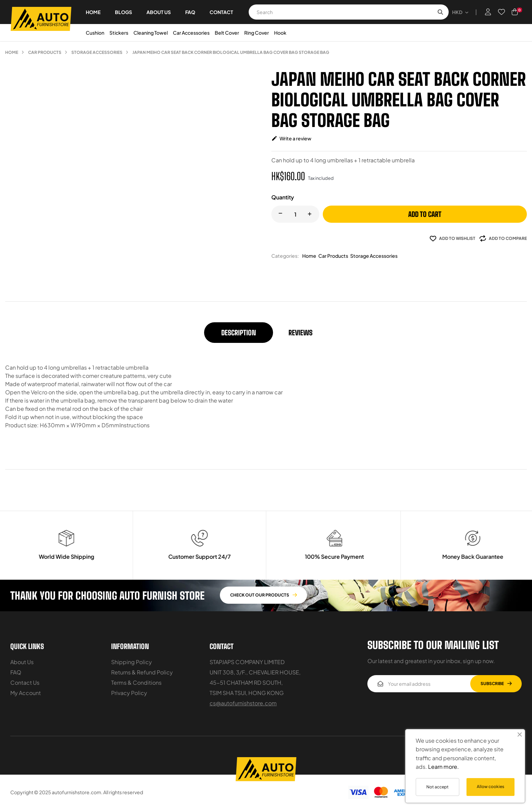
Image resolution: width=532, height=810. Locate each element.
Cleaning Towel (151, 33)
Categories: (285, 256)
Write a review (291, 138)
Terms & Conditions (136, 682)
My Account (26, 693)
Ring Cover (257, 33)
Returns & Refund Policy (142, 672)
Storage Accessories (374, 256)
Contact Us (25, 682)
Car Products (333, 256)
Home (309, 256)
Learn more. (444, 767)
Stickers (119, 33)
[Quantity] (295, 214)
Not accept (438, 787)
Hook (280, 33)
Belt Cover (227, 33)
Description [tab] (239, 333)
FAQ (16, 672)
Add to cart (425, 214)
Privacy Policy (129, 693)
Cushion (95, 33)
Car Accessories (191, 33)
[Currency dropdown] (460, 12)
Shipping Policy (132, 662)
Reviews (300, 333)
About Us (22, 662)
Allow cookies (490, 786)
